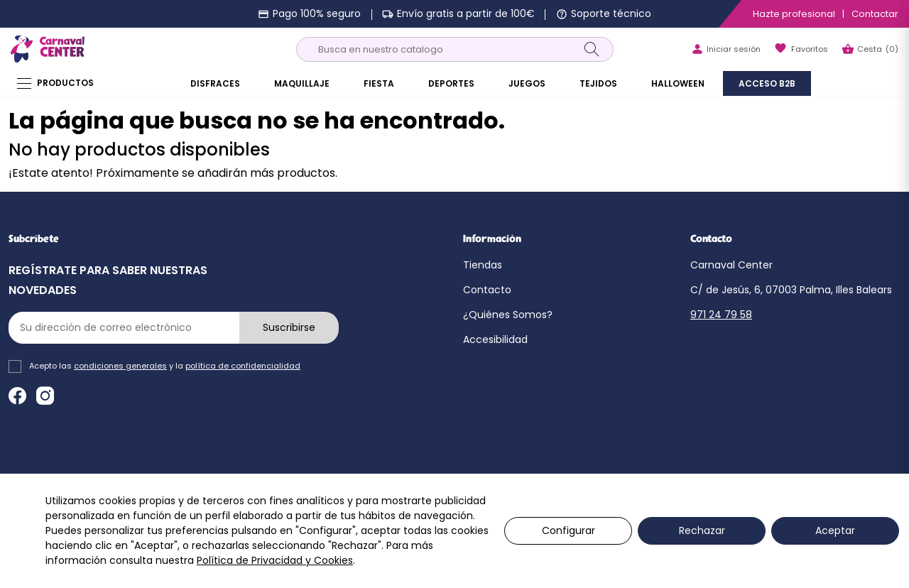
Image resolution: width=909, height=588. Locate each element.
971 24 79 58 (721, 315)
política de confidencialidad (243, 366)
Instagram (45, 396)
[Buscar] (455, 49)
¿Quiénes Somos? (508, 315)
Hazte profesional (794, 14)
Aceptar (835, 530)
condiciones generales (120, 366)
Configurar (568, 530)
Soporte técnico (611, 13)
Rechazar (702, 530)
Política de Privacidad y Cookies (275, 560)
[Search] (592, 49)
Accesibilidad (495, 339)
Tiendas (483, 265)
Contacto (487, 290)
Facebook (17, 396)
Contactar (875, 14)
